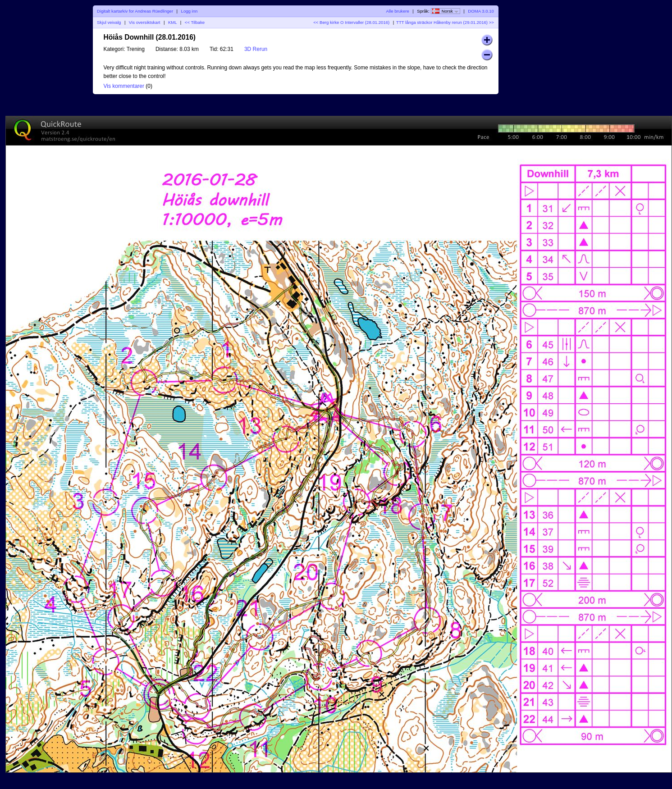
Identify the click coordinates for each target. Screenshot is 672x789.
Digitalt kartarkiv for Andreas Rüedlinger (135, 11)
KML (172, 22)
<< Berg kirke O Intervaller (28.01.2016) (351, 22)
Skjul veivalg (109, 22)
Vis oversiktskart (145, 22)
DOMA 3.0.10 (481, 11)
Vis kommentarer (124, 86)
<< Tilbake (195, 22)
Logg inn (190, 11)
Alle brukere (398, 11)
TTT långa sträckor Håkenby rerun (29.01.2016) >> (445, 22)
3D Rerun (256, 49)
